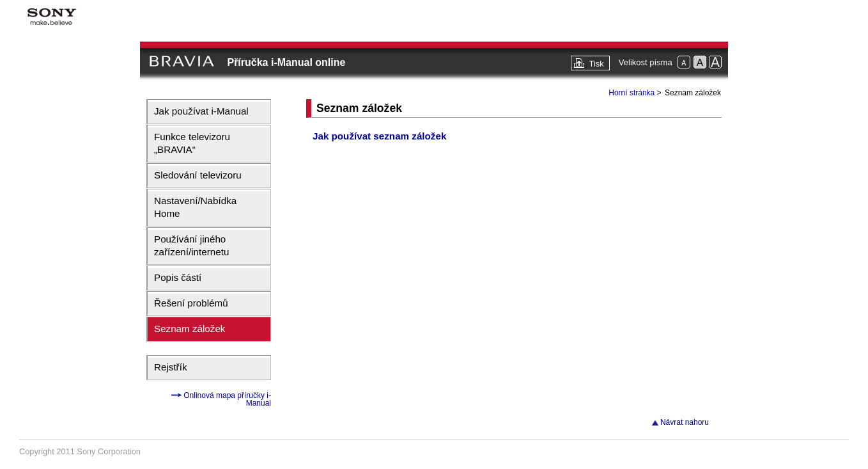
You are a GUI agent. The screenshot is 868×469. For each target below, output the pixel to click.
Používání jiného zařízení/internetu (191, 245)
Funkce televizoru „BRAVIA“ (192, 143)
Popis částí (178, 277)
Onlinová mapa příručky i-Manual (226, 399)
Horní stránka (632, 93)
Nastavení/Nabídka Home (195, 207)
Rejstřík (170, 367)
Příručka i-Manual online (286, 62)
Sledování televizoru (198, 175)
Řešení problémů (191, 303)
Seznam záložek (190, 329)
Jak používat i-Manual (201, 111)
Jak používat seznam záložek (379, 136)
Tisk (596, 64)
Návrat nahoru (685, 422)
